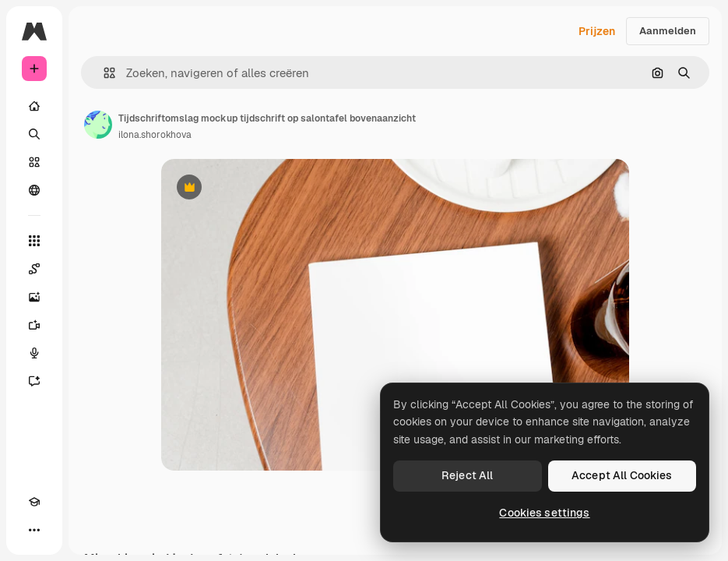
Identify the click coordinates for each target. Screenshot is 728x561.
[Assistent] (34, 381)
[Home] (34, 106)
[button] (103, 73)
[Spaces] (34, 269)
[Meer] (34, 530)
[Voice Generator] (34, 353)
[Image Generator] (34, 297)
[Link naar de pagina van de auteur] (98, 125)
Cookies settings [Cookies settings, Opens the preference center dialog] (544, 513)
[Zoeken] (34, 134)
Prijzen (597, 31)
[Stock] (34, 162)
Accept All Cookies (622, 475)
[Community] (34, 190)
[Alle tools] (34, 241)
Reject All (467, 475)
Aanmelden (668, 31)
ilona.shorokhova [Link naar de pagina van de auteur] (155, 135)
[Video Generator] (34, 325)
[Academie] (34, 502)
